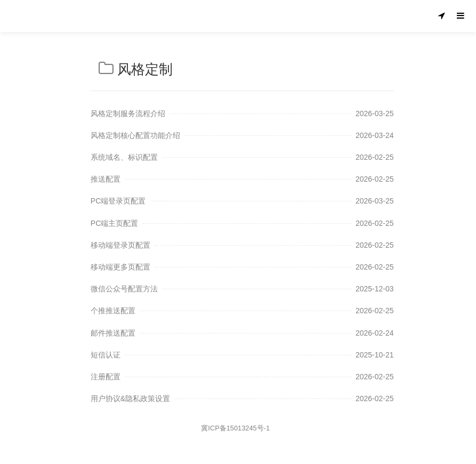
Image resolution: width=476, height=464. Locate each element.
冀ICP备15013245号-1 (235, 428)
